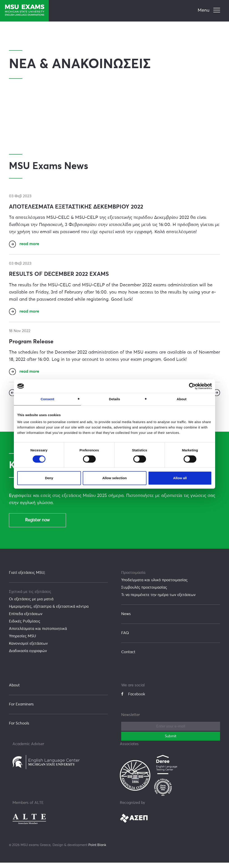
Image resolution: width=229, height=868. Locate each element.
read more (30, 245)
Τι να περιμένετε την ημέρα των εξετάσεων (158, 600)
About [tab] (182, 399)
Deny (49, 478)
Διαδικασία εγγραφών (28, 656)
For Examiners (21, 710)
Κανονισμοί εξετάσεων (28, 649)
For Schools (19, 729)
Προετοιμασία (133, 578)
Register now (37, 525)
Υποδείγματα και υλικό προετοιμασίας (154, 586)
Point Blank (97, 850)
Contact (128, 658)
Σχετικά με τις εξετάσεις (30, 597)
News (126, 619)
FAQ (125, 638)
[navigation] (209, 11)
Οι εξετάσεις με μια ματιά (31, 605)
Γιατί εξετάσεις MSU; (27, 578)
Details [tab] (114, 399)
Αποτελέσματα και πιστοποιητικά (38, 634)
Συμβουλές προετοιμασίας (144, 593)
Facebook (133, 700)
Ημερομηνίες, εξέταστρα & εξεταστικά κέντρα (49, 612)
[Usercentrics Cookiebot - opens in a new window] (192, 386)
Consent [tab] (48, 399)
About (14, 691)
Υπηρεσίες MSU (22, 642)
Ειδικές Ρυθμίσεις (25, 627)
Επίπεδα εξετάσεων (26, 619)
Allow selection (114, 478)
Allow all (180, 478)
